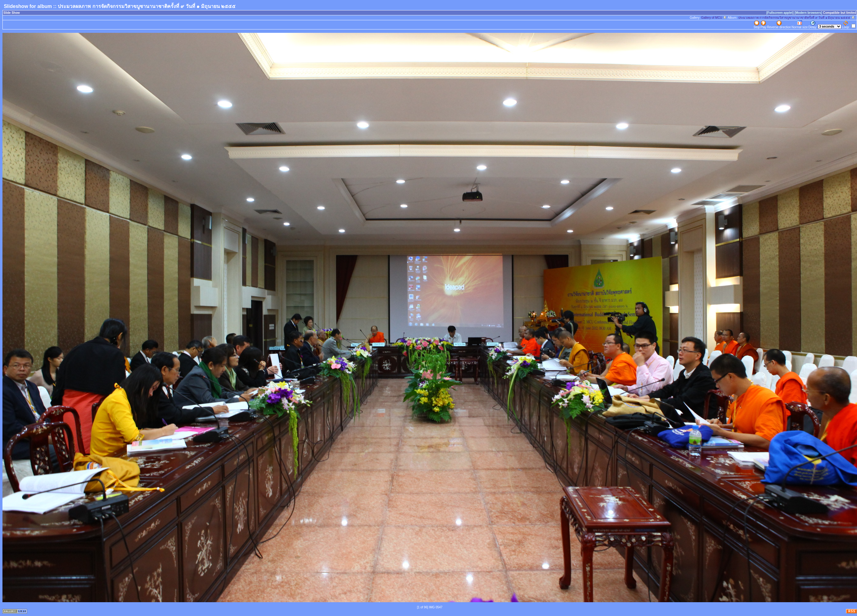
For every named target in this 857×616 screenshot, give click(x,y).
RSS (852, 611)
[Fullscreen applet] (780, 13)
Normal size (800, 25)
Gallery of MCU (714, 18)
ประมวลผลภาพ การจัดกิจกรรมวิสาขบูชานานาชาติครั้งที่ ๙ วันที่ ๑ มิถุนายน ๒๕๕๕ (797, 18)
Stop (757, 25)
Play (764, 25)
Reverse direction (779, 25)
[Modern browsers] (808, 13)
